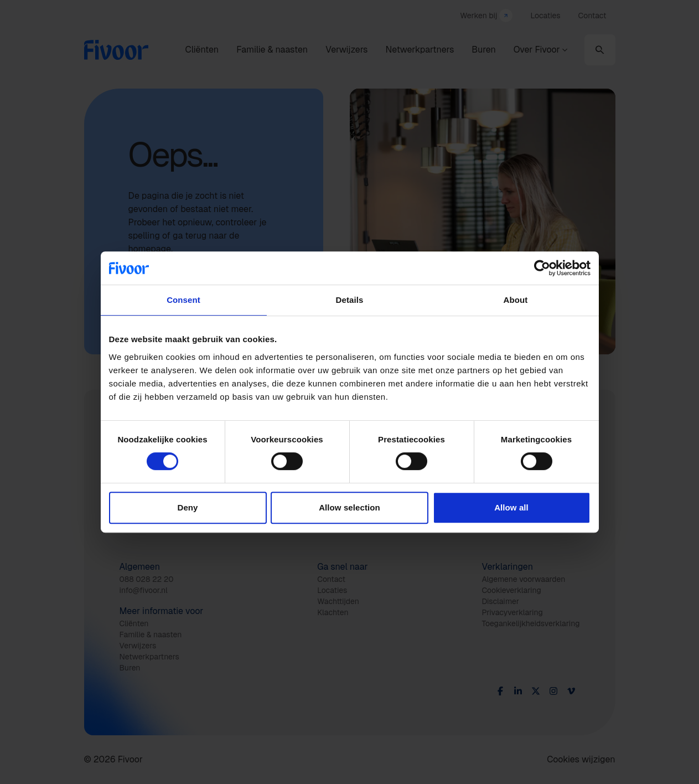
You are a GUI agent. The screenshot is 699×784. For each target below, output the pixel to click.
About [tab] (516, 300)
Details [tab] (350, 300)
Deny (187, 507)
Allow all (511, 507)
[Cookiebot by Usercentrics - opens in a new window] (542, 268)
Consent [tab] (183, 300)
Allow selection (349, 507)
